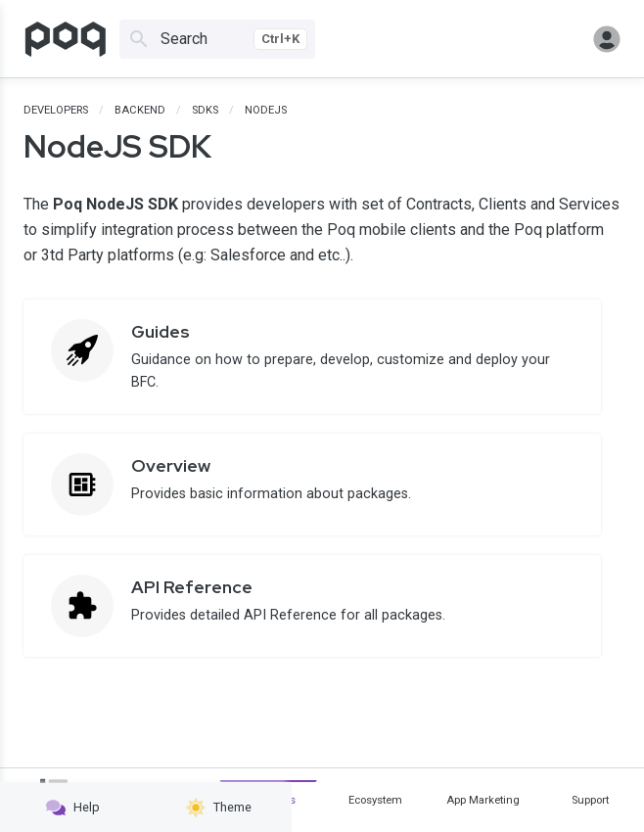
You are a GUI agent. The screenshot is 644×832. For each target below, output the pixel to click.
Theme (219, 808)
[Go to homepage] (66, 39)
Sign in (607, 39)
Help (73, 808)
